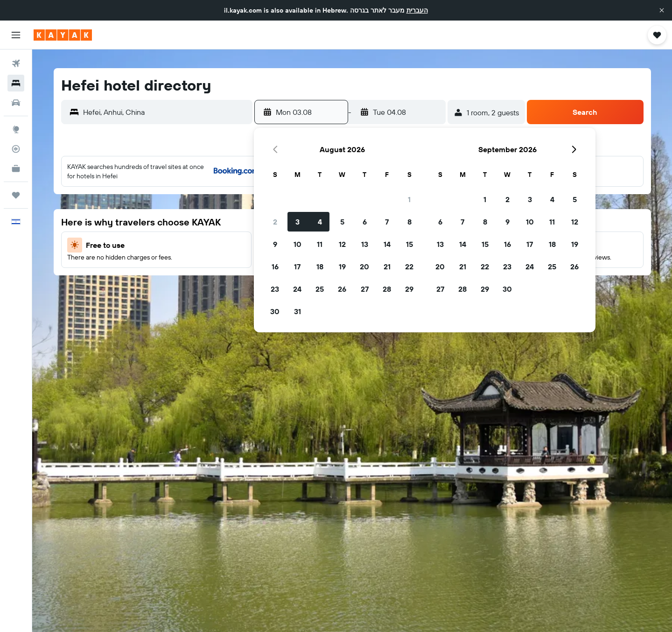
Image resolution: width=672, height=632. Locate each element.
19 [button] (342, 267)
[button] (662, 10)
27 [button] (365, 289)
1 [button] (409, 199)
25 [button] (320, 289)
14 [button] (387, 244)
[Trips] (16, 195)
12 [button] (342, 244)
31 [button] (297, 311)
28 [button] (387, 289)
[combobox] (165, 112)
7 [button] (387, 222)
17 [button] (297, 267)
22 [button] (409, 267)
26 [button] (342, 289)
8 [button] (409, 222)
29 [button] (409, 289)
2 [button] (275, 222)
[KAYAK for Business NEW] (16, 169)
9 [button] (275, 244)
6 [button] (365, 222)
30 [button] (275, 311)
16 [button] (275, 267)
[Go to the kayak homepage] (63, 35)
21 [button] (387, 267)
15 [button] (409, 244)
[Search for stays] (16, 83)
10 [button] (297, 244)
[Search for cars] (16, 103)
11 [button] (320, 244)
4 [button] (320, 222)
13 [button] (365, 244)
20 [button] (364, 267)
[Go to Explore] (16, 129)
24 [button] (297, 289)
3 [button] (297, 222)
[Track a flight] (16, 149)
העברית (417, 10)
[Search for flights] (16, 63)
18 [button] (320, 267)
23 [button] (275, 289)
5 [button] (342, 222)
